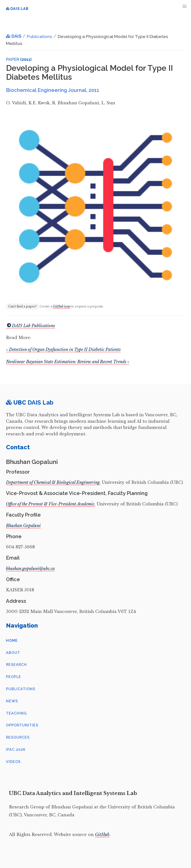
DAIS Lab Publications (30, 326)
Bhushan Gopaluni (23, 526)
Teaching (16, 713)
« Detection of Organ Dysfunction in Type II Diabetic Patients (63, 349)
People (14, 677)
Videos (13, 762)
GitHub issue (62, 306)
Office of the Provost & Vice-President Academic (50, 504)
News (12, 701)
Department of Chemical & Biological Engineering (53, 482)
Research (16, 664)
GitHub (102, 834)
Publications (21, 689)
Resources (18, 737)
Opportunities (22, 725)
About (13, 653)
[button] (185, 6)
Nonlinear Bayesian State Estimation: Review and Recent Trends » (68, 362)
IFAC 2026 (16, 749)
